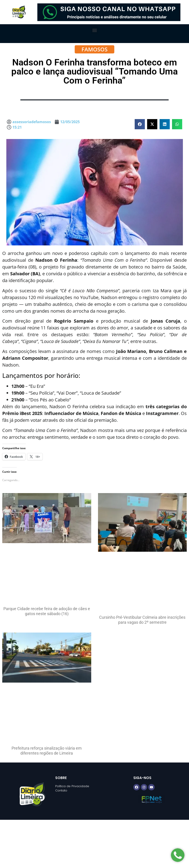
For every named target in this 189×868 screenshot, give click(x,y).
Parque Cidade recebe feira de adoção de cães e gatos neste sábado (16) (47, 611)
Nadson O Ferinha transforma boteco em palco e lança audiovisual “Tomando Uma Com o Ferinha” (94, 71)
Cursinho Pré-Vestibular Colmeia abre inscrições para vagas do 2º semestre (142, 620)
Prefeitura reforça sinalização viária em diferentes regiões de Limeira (47, 751)
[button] (94, 30)
